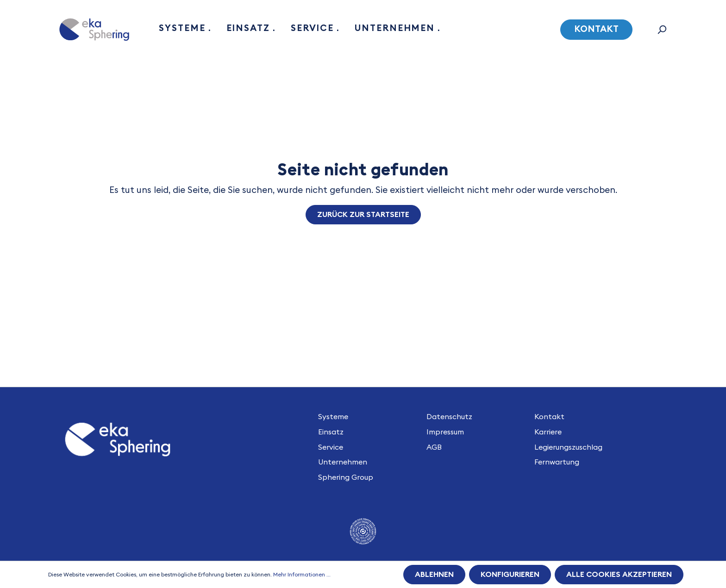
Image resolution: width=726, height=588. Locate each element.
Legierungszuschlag (568, 447)
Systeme (333, 417)
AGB (434, 447)
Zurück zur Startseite (363, 215)
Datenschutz (449, 417)
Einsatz (331, 432)
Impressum (445, 432)
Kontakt (596, 29)
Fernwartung (557, 462)
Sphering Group (346, 477)
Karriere (548, 432)
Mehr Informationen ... (302, 575)
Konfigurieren (510, 575)
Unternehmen (343, 462)
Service (331, 447)
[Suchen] (662, 30)
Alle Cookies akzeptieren (619, 575)
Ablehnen (434, 575)
